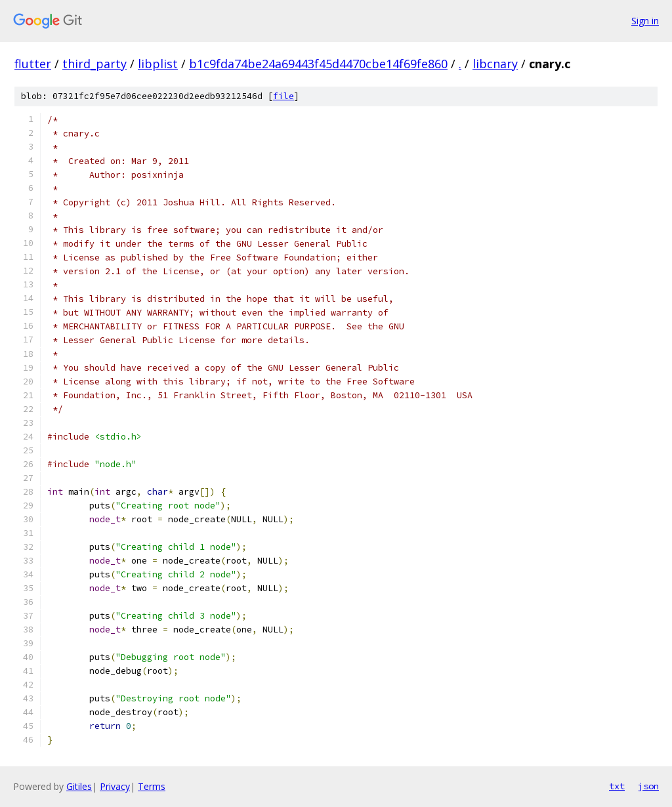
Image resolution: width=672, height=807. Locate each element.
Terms (152, 786)
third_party (94, 64)
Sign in (645, 21)
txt (617, 786)
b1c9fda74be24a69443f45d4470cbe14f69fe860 (318, 64)
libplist (158, 64)
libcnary (495, 64)
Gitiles (79, 786)
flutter (33, 64)
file (283, 96)
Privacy (115, 786)
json (648, 786)
